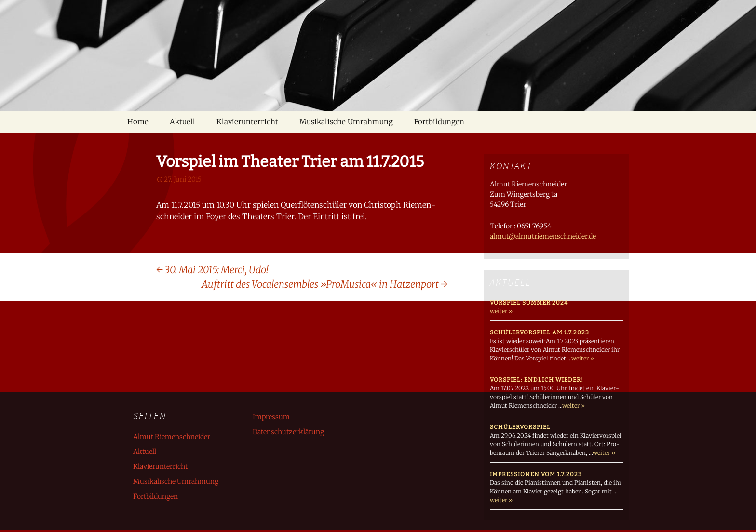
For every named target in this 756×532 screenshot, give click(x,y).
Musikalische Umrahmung (346, 122)
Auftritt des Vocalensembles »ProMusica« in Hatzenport (324, 284)
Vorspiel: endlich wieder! (537, 380)
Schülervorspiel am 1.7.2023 (540, 332)
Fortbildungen (439, 122)
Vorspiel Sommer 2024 (529, 303)
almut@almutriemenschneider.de (543, 236)
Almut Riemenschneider (172, 437)
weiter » (501, 311)
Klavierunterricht (247, 122)
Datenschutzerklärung (288, 432)
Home (138, 122)
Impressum (271, 417)
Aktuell (182, 122)
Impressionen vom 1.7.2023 (536, 474)
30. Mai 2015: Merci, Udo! (212, 270)
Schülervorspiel (520, 427)
